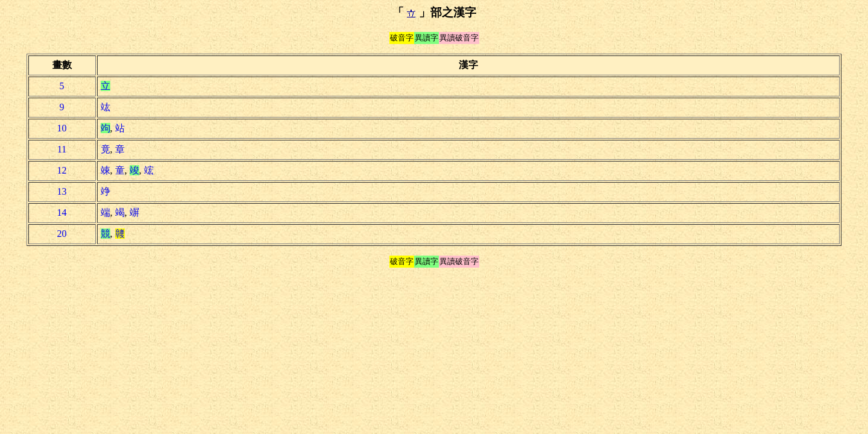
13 (62, 191)
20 (62, 234)
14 (62, 212)
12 (62, 170)
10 (62, 128)
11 (62, 149)
